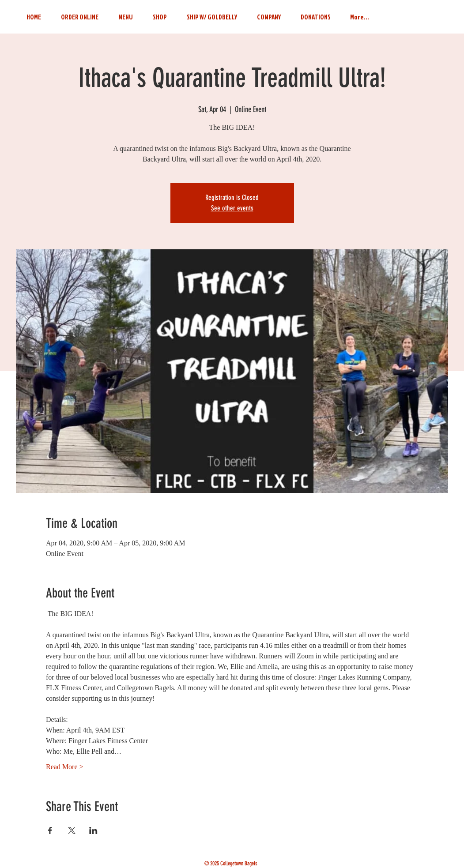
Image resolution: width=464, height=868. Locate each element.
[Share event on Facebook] (50, 830)
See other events (232, 208)
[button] (269, 13)
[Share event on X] (72, 830)
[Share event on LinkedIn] (93, 830)
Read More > (65, 767)
